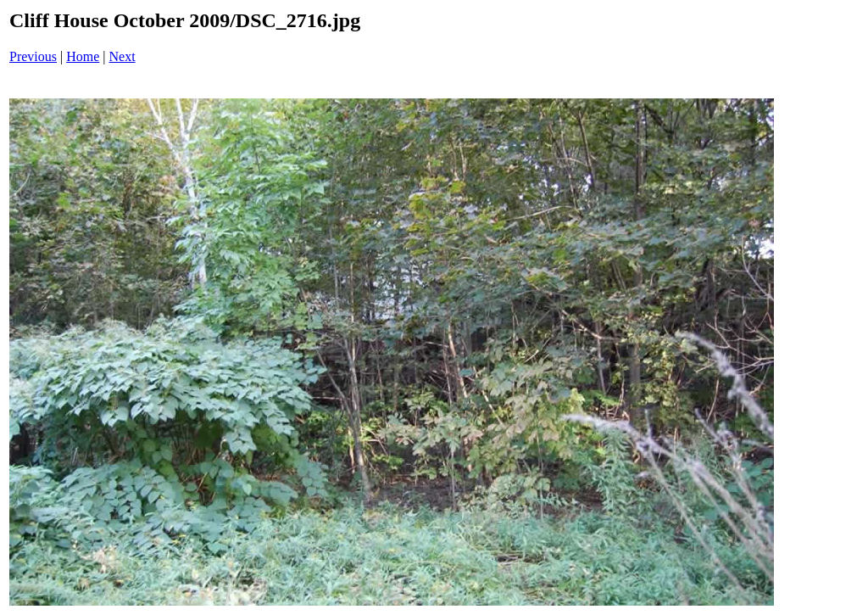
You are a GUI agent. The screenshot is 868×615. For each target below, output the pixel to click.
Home (83, 56)
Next (122, 56)
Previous (33, 56)
